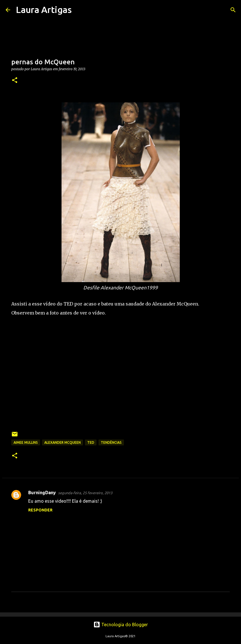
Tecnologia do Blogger (121, 625)
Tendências (111, 442)
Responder (40, 510)
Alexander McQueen (63, 442)
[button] (15, 81)
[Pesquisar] (80, 10)
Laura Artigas (44, 10)
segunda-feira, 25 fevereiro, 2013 (85, 493)
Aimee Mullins (26, 442)
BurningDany (42, 493)
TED (91, 442)
